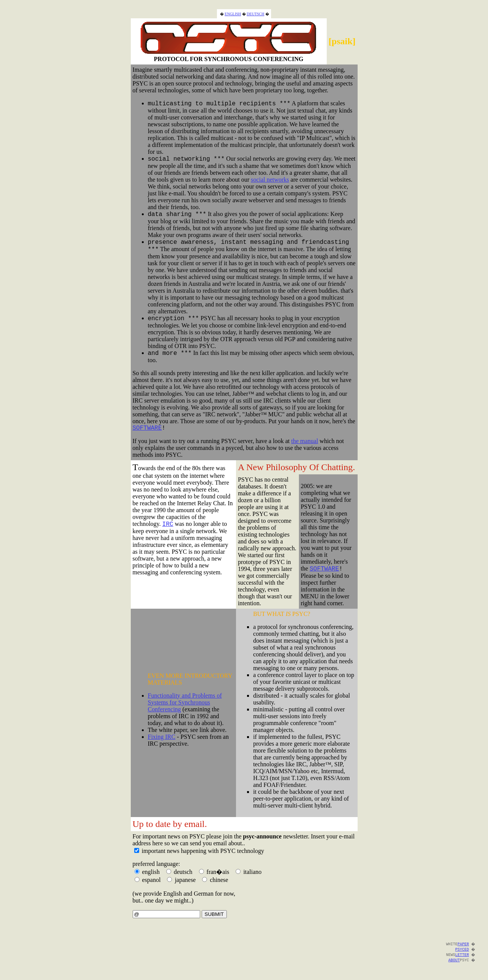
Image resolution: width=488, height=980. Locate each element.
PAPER (462, 948)
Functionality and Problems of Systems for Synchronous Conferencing (185, 707)
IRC (168, 529)
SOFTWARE (147, 432)
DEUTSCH (255, 9)
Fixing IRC (162, 741)
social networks (270, 177)
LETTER (461, 959)
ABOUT (453, 964)
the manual (305, 446)
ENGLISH (233, 9)
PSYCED (461, 954)
